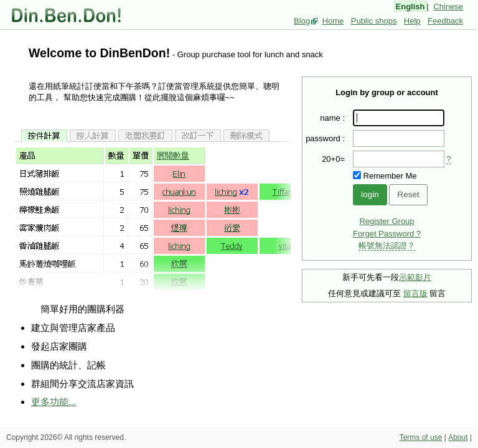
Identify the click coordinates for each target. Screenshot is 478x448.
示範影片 (415, 277)
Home (333, 21)
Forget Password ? (387, 234)
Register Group (387, 221)
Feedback (445, 21)
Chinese (448, 7)
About (458, 437)
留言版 (415, 293)
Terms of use (421, 437)
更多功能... (54, 402)
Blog (302, 21)
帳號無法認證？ (387, 245)
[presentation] (399, 159)
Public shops (374, 21)
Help (412, 21)
